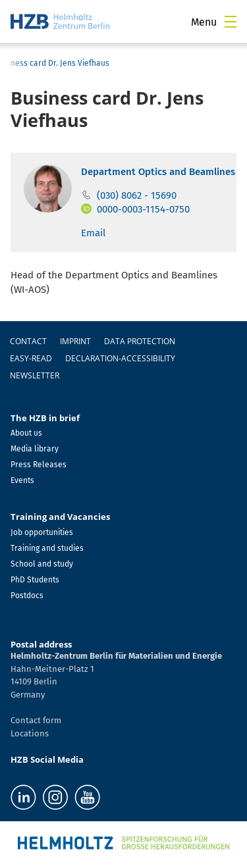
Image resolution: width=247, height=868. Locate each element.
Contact (28, 341)
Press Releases (39, 465)
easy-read (31, 358)
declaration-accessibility (120, 358)
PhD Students (35, 580)
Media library (35, 449)
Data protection (140, 341)
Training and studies (47, 548)
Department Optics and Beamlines (158, 172)
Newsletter (35, 375)
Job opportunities (42, 532)
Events (22, 480)
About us (26, 433)
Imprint (75, 341)
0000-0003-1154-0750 (143, 209)
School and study (42, 564)
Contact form (36, 720)
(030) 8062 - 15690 (137, 195)
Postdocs (27, 596)
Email (93, 233)
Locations (30, 733)
